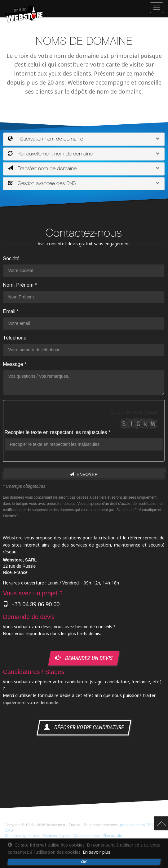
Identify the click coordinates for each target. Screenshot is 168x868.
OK (84, 862)
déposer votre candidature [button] (84, 728)
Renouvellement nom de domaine (50, 154)
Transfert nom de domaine (42, 169)
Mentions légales (57, 836)
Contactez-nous (86, 836)
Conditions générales (22, 836)
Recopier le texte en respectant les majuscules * (57, 433)
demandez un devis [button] (84, 658)
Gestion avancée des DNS (42, 183)
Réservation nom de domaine (45, 139)
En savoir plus (97, 852)
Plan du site (112, 836)
